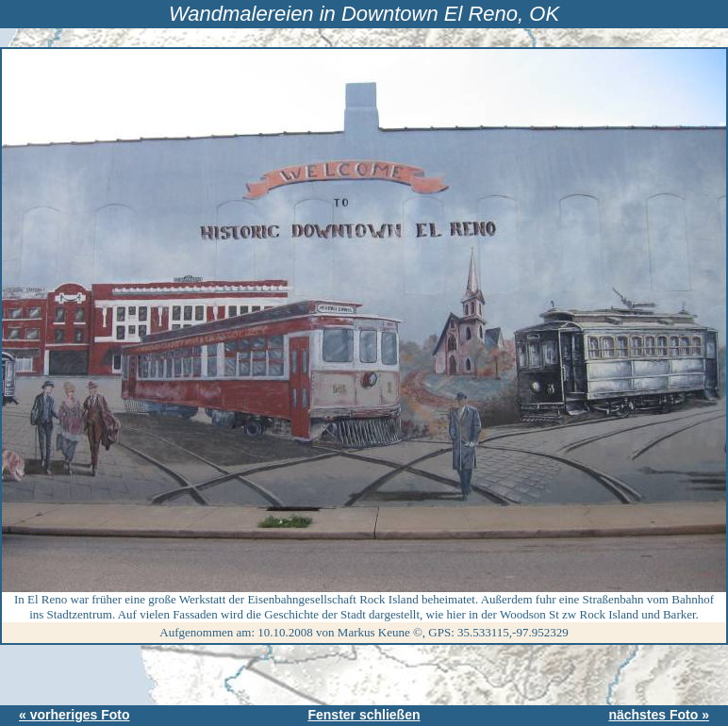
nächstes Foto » (659, 715)
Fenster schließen (364, 715)
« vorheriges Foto (74, 715)
